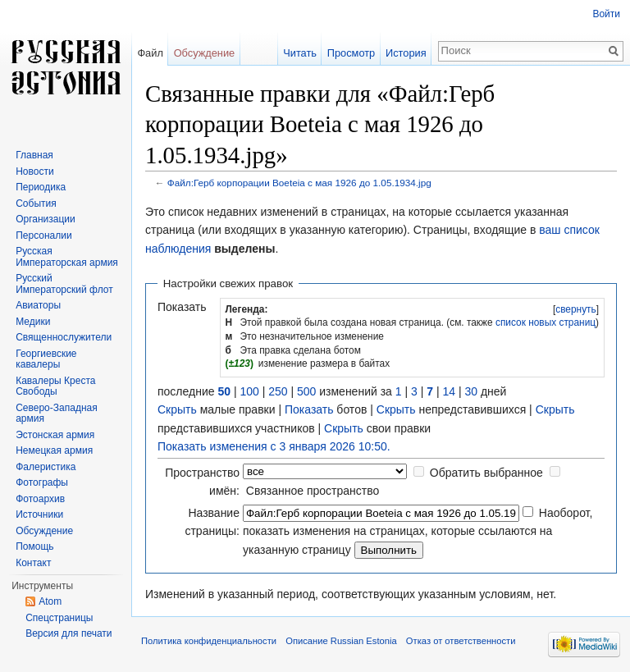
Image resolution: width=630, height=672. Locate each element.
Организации (46, 219)
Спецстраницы (59, 618)
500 (306, 391)
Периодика (41, 187)
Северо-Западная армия (57, 414)
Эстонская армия (55, 435)
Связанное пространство (313, 491)
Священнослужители (64, 337)
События (36, 203)
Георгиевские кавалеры (46, 359)
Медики (33, 322)
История (406, 53)
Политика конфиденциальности (209, 641)
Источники (39, 514)
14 (449, 391)
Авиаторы (38, 305)
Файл (150, 53)
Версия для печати (68, 633)
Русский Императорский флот (64, 284)
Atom (50, 601)
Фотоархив (40, 499)
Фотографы (42, 482)
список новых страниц (546, 322)
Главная (34, 155)
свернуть (576, 309)
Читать (300, 53)
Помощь (34, 546)
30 (471, 391)
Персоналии (44, 235)
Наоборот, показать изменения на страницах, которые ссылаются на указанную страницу (418, 531)
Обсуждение (205, 53)
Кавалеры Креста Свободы (55, 386)
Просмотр (351, 53)
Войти (606, 14)
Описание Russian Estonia (341, 641)
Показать (309, 409)
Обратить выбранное (486, 473)
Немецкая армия (54, 450)
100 (249, 391)
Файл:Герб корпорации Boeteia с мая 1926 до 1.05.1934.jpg (299, 183)
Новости (34, 171)
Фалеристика (46, 467)
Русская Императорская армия (67, 257)
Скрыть (177, 409)
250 (278, 391)
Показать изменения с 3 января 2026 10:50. (274, 446)
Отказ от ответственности (461, 641)
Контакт (33, 563)
